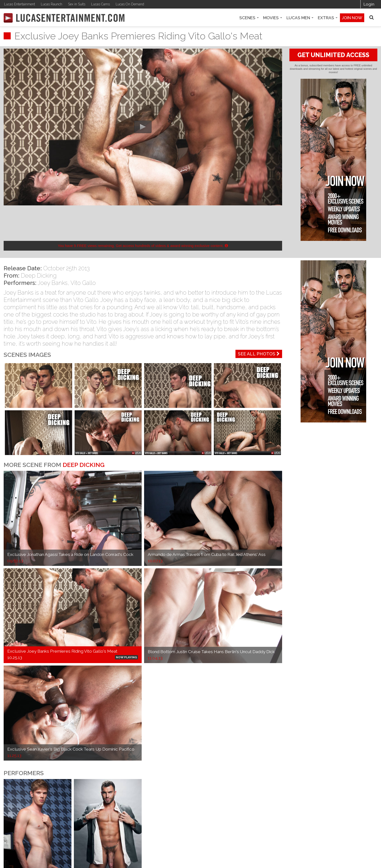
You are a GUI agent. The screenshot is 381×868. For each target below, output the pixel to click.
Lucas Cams (100, 4)
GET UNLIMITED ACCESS (333, 55)
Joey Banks (53, 283)
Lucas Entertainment (20, 4)
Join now (352, 18)
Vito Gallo (83, 283)
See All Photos (259, 354)
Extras (328, 18)
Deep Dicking (39, 276)
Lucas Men (300, 18)
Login (369, 4)
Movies (273, 18)
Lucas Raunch (52, 4)
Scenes (249, 18)
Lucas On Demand (130, 4)
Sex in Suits (77, 4)
